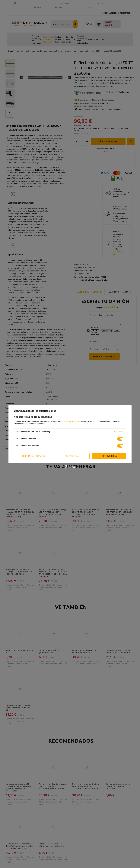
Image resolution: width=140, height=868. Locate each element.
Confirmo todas (109, 456)
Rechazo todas (73, 456)
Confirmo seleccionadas (33, 456)
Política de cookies (73, 421)
